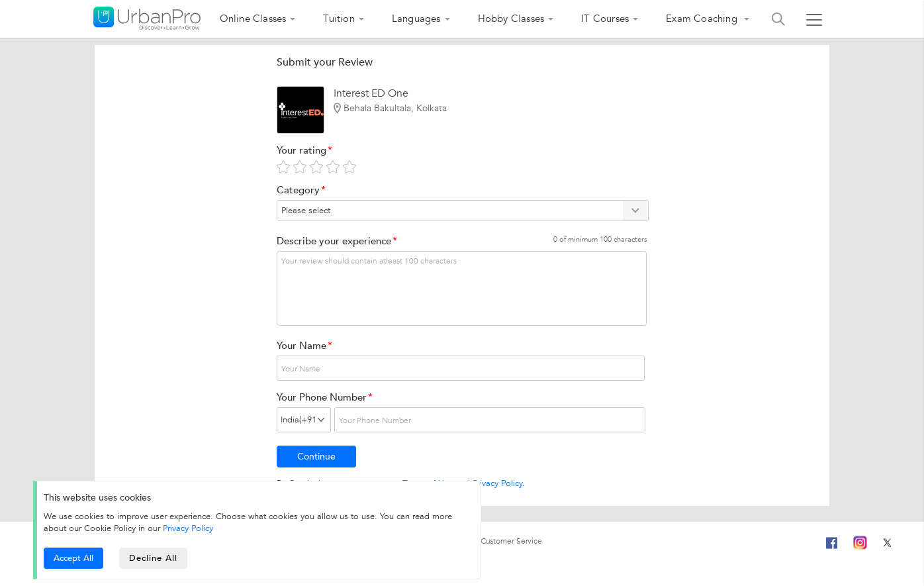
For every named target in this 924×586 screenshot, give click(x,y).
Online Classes (253, 19)
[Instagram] (860, 541)
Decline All (153, 558)
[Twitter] (887, 541)
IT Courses (605, 19)
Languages (416, 19)
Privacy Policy (497, 483)
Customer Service (511, 541)
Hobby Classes (511, 19)
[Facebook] (832, 548)
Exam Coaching (703, 19)
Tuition (339, 19)
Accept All (73, 558)
